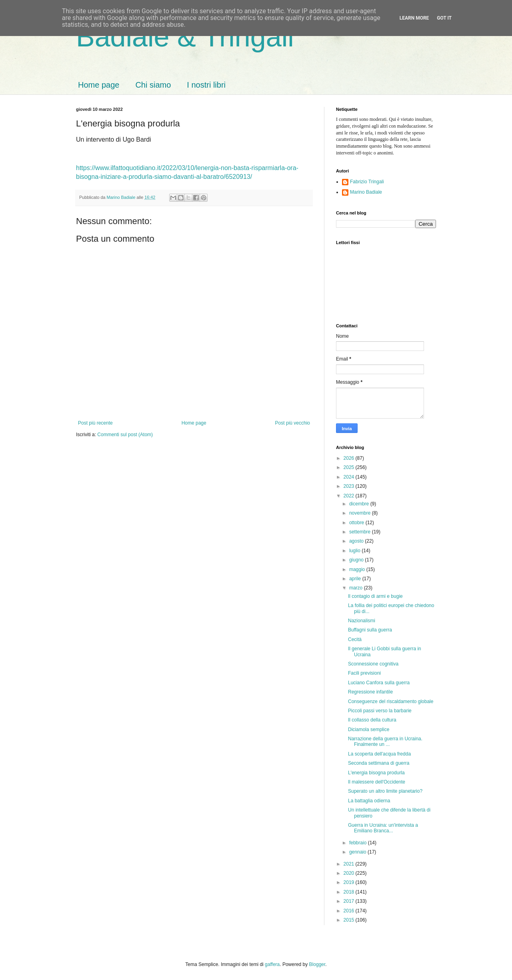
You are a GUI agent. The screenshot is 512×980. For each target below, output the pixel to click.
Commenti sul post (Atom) (125, 435)
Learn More (414, 18)
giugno (357, 560)
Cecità (355, 639)
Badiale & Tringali (185, 37)
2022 (350, 496)
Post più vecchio (293, 423)
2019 (350, 882)
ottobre (357, 523)
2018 (350, 892)
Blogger (317, 964)
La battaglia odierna (369, 801)
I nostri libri (206, 85)
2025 (350, 467)
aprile (356, 579)
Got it (444, 18)
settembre (361, 532)
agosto (357, 541)
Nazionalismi (362, 621)
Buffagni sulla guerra (370, 630)
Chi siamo (153, 85)
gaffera (272, 964)
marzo (357, 588)
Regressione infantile (370, 692)
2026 (350, 458)
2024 (350, 477)
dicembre (360, 504)
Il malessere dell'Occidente (377, 782)
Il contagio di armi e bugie (375, 596)
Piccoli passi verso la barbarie (380, 711)
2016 (350, 911)
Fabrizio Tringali (367, 182)
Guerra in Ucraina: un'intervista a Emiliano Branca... (383, 828)
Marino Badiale (366, 192)
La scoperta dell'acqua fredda (379, 754)
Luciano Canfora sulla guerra (379, 683)
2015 (350, 920)
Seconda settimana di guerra (379, 763)
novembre (361, 513)
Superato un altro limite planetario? (385, 791)
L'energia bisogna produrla (376, 773)
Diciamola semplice (369, 729)
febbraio (359, 843)
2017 (350, 901)
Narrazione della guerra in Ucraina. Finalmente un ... (385, 742)
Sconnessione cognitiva (373, 664)
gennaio (358, 852)
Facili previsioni (364, 673)
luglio (355, 551)
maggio (358, 569)
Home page (99, 85)
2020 (350, 873)
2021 (350, 864)
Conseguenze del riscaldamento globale (391, 701)
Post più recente (95, 423)
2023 (350, 486)
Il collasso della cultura (372, 720)
